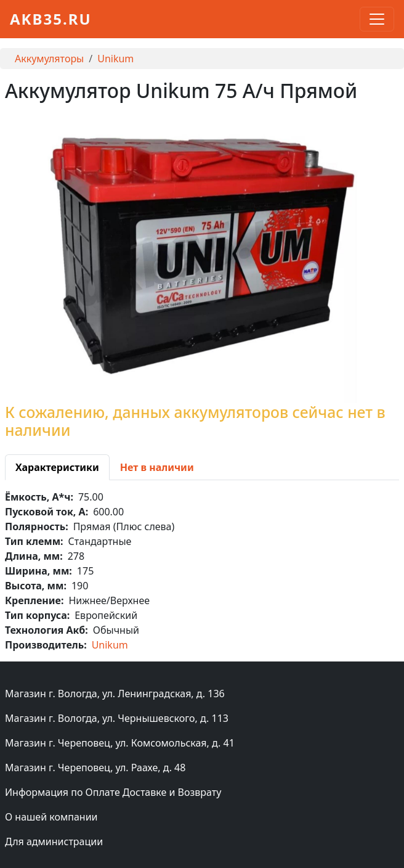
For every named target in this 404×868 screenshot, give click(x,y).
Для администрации (54, 841)
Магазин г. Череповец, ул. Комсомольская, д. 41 (120, 743)
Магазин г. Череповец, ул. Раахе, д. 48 (95, 768)
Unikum (115, 59)
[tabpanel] (202, 571)
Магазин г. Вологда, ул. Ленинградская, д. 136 (115, 694)
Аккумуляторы (49, 59)
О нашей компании (51, 817)
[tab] (57, 467)
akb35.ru (51, 19)
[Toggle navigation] (377, 19)
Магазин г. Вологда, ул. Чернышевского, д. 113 (117, 718)
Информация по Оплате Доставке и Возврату (113, 792)
